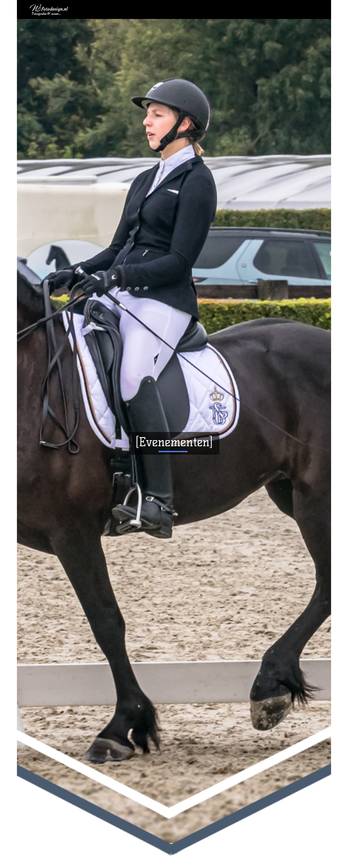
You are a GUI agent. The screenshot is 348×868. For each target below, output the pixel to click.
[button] (174, 856)
